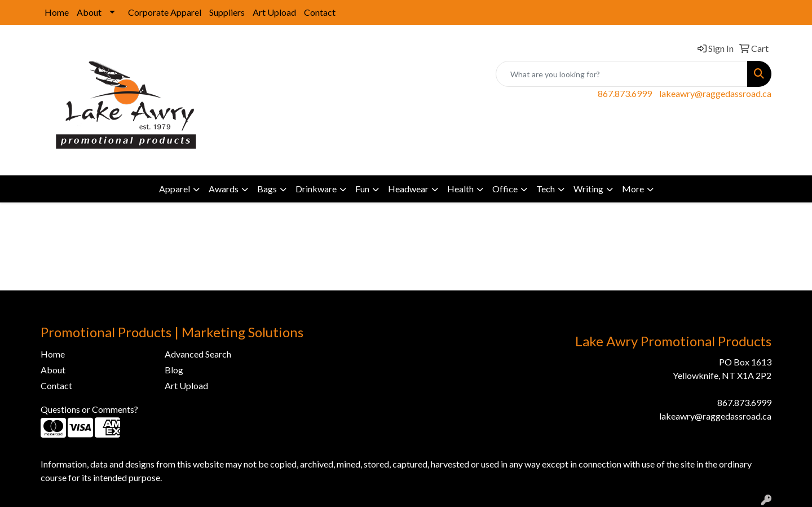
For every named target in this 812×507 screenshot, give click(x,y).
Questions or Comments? (89, 409)
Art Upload (274, 12)
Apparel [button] (175, 189)
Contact (320, 12)
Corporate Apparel (165, 12)
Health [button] (460, 189)
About (89, 12)
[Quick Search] (622, 74)
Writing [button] (588, 189)
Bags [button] (267, 189)
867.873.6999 (625, 93)
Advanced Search (198, 354)
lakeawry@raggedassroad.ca (715, 93)
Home (57, 12)
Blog (174, 370)
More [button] (633, 189)
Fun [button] (362, 189)
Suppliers (227, 12)
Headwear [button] (408, 189)
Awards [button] (224, 189)
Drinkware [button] (316, 189)
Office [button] (505, 189)
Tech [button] (546, 189)
